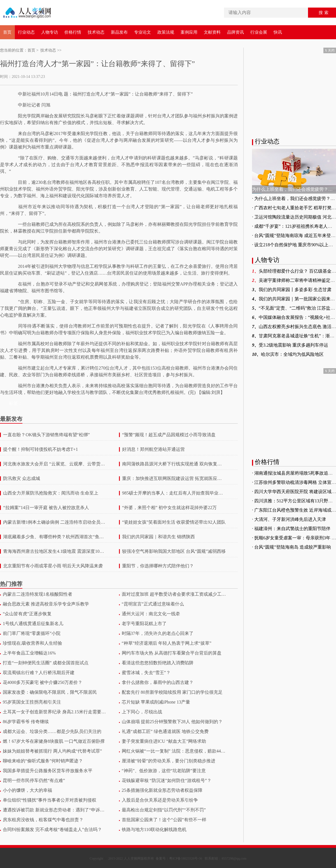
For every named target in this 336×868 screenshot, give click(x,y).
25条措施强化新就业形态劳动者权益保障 (162, 790)
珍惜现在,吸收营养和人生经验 (32, 643)
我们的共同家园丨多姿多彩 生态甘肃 (292, 290)
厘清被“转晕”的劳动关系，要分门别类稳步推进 (169, 761)
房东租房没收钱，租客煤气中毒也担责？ (43, 820)
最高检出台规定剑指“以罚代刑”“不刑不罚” (164, 810)
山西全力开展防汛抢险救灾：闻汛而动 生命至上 (51, 493)
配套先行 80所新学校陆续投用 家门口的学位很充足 (172, 692)
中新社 (25, 94)
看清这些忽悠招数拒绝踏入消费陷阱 (158, 663)
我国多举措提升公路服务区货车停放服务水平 (48, 771)
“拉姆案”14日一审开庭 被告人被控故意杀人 (46, 508)
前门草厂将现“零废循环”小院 (32, 633)
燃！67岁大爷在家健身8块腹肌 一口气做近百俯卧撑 (54, 741)
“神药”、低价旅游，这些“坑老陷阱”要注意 (164, 771)
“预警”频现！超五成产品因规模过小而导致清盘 (169, 435)
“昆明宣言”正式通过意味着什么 (153, 604)
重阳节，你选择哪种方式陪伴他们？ (158, 566)
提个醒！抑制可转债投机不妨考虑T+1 (40, 449)
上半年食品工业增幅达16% (29, 653)
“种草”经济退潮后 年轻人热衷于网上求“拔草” (167, 643)
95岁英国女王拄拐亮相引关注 (32, 702)
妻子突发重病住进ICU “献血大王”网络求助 (164, 741)
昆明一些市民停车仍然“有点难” (34, 780)
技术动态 (96, 32)
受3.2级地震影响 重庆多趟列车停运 (290, 345)
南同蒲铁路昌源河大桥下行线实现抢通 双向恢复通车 (174, 464)
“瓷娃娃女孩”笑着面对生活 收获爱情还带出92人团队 (174, 522)
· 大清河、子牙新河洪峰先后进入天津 (289, 519)
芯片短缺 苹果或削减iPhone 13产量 (156, 702)
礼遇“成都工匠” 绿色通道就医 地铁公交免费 (165, 731)
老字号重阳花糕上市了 (144, 624)
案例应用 (189, 32)
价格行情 (73, 32)
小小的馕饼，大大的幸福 (27, 790)
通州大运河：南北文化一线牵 (151, 614)
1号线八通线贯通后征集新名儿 (33, 624)
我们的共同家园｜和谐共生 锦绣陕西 (158, 537)
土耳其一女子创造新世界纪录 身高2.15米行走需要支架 (55, 712)
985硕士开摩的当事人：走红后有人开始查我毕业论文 (174, 493)
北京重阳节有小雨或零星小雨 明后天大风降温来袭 (53, 566)
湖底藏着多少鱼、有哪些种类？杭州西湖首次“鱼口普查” (55, 537)
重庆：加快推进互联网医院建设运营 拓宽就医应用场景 (174, 479)
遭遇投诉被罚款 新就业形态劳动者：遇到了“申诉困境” (55, 810)
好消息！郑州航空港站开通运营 (153, 449)
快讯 (278, 32)
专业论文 (143, 32)
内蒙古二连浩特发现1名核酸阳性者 (38, 594)
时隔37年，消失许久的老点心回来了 (158, 633)
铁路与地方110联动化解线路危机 (154, 829)
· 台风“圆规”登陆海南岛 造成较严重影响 (291, 547)
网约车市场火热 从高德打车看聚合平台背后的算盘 (172, 653)
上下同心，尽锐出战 (142, 712)
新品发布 (119, 32)
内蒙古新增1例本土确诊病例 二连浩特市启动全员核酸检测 (55, 522)
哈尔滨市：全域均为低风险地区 (288, 354)
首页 (7, 32)
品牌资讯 (235, 32)
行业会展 (259, 32)
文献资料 (212, 32)
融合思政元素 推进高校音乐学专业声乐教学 (46, 604)
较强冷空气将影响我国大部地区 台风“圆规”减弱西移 (174, 551)
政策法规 (166, 32)
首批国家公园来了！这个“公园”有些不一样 (164, 820)
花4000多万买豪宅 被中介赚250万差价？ (43, 682)
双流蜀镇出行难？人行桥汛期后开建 (39, 673)
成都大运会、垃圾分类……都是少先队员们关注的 (52, 731)
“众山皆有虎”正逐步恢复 (27, 614)
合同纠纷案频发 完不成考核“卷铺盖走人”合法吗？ (52, 829)
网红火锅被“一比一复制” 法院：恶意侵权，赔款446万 (174, 751)
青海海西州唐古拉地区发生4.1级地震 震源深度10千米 (55, 551)
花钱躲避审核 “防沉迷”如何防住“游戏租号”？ (167, 780)
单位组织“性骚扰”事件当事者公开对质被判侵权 (50, 800)
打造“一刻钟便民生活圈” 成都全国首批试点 (46, 663)
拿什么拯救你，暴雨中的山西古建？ (158, 682)
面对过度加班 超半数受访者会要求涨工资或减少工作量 (174, 594)
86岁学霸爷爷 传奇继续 (26, 722)
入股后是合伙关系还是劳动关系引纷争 (160, 800)
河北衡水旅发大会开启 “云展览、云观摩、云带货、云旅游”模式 (55, 464)
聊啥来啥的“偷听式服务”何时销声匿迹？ (43, 761)
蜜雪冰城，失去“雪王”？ (146, 673)
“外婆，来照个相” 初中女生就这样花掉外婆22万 (169, 508)
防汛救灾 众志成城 (22, 479)
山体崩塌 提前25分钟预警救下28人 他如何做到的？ (172, 722)
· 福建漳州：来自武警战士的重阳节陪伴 (291, 529)
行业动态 (26, 32)
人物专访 (50, 32)
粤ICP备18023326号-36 (186, 858)
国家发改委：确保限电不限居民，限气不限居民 (50, 692)
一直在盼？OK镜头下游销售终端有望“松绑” (46, 435)
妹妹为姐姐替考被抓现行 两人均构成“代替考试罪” (52, 751)
